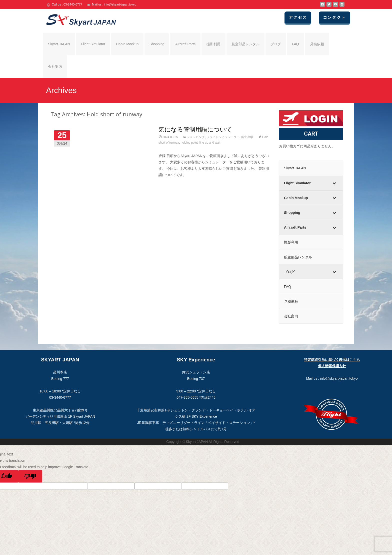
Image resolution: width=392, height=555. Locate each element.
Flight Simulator (93, 44)
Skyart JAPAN (59, 44)
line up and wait (210, 143)
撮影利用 (213, 44)
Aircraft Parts (185, 44)
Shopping (157, 44)
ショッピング (196, 137)
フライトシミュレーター (223, 137)
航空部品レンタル (245, 44)
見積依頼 (317, 44)
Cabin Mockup (127, 44)
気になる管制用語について (195, 129)
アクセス (300, 17)
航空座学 (247, 137)
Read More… (169, 184)
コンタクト (336, 17)
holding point (189, 143)
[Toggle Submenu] (334, 183)
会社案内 (55, 67)
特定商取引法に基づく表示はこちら (332, 360)
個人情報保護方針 (332, 366)
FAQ (295, 44)
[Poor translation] (30, 476)
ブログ (276, 44)
